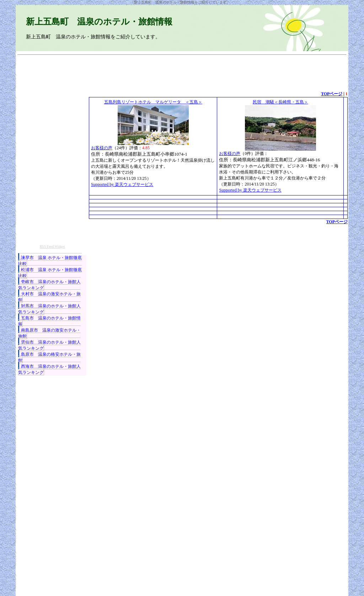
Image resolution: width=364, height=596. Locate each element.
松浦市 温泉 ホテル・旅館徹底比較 (50, 273)
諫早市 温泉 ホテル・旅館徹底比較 (50, 261)
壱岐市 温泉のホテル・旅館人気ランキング (49, 285)
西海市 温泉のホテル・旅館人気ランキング (49, 369)
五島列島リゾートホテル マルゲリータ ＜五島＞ (153, 102)
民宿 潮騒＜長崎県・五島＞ (280, 102)
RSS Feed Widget (52, 246)
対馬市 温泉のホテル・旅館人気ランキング (49, 309)
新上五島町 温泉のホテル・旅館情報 (99, 22)
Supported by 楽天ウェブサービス (122, 184)
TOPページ (332, 94)
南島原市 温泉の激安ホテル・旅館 (49, 333)
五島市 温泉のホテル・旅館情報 (49, 321)
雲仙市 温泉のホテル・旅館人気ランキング (49, 345)
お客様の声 (102, 148)
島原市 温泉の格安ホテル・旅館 (49, 357)
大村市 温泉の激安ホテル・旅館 (49, 297)
